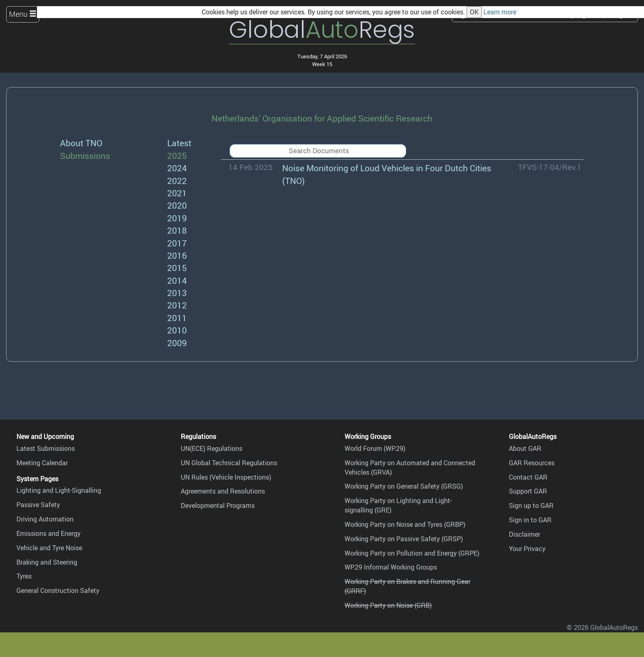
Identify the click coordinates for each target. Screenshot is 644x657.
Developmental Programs (218, 505)
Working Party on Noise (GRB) (388, 605)
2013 (177, 293)
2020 (177, 205)
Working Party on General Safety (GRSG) (404, 486)
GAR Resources (532, 463)
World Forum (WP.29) (375, 448)
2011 (177, 318)
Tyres (24, 576)
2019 (177, 218)
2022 (177, 180)
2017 (177, 243)
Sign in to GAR (530, 520)
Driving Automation (45, 519)
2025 (177, 155)
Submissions (85, 155)
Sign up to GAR (531, 505)
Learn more (500, 12)
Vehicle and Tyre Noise (49, 548)
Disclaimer (524, 534)
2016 (177, 255)
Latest (179, 143)
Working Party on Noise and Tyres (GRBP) (405, 524)
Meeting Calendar (42, 463)
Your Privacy (527, 549)
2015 (177, 268)
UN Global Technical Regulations (229, 463)
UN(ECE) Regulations (212, 448)
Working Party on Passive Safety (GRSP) (404, 539)
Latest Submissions (46, 448)
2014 (177, 280)
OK (474, 12)
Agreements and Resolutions (223, 491)
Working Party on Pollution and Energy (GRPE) (412, 553)
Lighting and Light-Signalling (59, 490)
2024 (177, 168)
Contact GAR (528, 477)
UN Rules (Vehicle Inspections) (226, 477)
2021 (177, 193)
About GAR (525, 448)
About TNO (81, 143)
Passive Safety (38, 505)
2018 (177, 230)
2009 (177, 343)
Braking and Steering (47, 562)
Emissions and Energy (48, 533)
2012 (177, 305)
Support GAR (528, 491)
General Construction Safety (58, 590)
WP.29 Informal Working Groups (391, 567)
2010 (177, 330)
